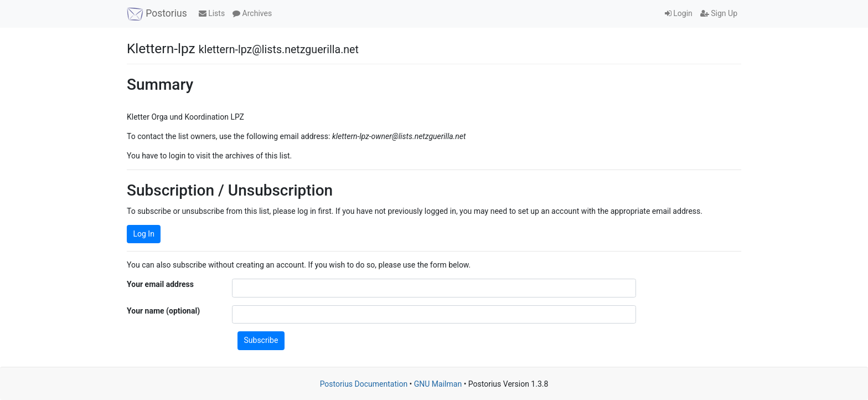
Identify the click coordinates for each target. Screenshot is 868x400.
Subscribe (261, 340)
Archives (252, 13)
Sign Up (719, 13)
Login (679, 13)
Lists (212, 13)
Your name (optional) (163, 311)
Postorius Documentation (364, 384)
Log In (144, 234)
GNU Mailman (438, 384)
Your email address (160, 284)
